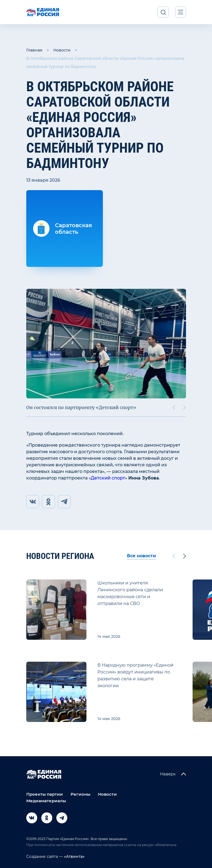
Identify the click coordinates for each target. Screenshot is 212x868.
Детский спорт (108, 478)
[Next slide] (184, 407)
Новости (62, 50)
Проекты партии (45, 794)
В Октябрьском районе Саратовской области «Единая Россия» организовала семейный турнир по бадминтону (105, 62)
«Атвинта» (74, 856)
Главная (34, 50)
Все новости (141, 556)
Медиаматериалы (46, 801)
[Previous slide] (173, 407)
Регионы (80, 794)
